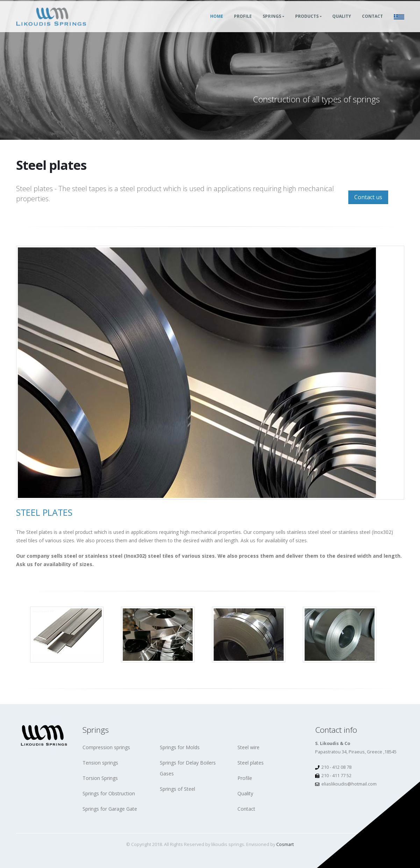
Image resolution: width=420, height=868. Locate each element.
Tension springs (100, 763)
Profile (243, 24)
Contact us (368, 197)
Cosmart (285, 844)
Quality (342, 24)
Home (217, 24)
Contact (372, 24)
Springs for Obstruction (109, 793)
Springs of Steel (177, 789)
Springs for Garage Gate (110, 809)
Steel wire (248, 747)
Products (307, 24)
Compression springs (106, 747)
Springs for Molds (180, 747)
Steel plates (251, 763)
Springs (272, 24)
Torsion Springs (100, 778)
